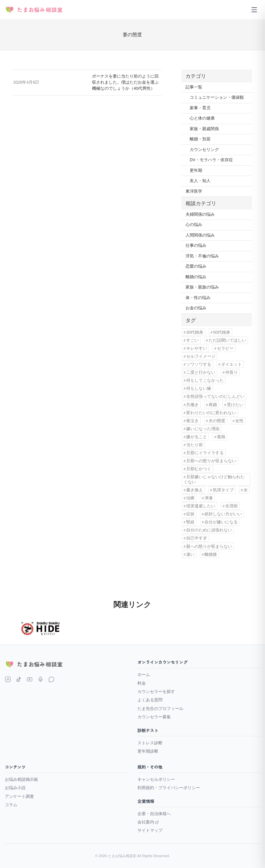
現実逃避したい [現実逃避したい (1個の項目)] (201, 506)
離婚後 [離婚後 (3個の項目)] (211, 554)
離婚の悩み (196, 277)
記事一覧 (194, 87)
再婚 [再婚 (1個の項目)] (213, 405)
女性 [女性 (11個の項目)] (239, 421)
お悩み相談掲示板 (21, 779)
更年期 (196, 171)
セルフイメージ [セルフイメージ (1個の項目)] (201, 356)
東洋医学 (194, 191)
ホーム (144, 675)
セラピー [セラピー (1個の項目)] (225, 348)
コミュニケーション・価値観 (217, 97)
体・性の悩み (198, 298)
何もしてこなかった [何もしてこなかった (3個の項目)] (205, 380)
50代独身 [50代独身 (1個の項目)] (222, 332)
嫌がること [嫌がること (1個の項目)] (197, 437)
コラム (11, 805)
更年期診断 (148, 751)
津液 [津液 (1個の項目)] (209, 498)
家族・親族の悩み (202, 287)
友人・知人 (200, 181)
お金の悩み (196, 308)
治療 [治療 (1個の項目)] (190, 498)
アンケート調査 (19, 796)
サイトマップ (150, 830)
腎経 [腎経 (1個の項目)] (190, 522)
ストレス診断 (150, 743)
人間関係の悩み (200, 235)
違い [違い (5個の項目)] (190, 554)
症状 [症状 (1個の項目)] (190, 514)
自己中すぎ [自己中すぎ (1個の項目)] (197, 538)
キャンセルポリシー (156, 779)
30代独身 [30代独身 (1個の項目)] (195, 332)
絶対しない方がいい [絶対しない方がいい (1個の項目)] (223, 514)
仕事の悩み (196, 246)
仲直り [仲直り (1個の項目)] (232, 372)
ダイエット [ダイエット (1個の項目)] (232, 364)
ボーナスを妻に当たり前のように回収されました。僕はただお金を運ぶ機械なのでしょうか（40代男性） (125, 82)
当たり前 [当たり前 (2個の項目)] (195, 445)
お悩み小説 (15, 788)
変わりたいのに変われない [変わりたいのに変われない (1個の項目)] (211, 413)
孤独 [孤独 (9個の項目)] (221, 437)
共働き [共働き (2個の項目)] (192, 405)
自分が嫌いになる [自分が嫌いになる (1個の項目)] (221, 522)
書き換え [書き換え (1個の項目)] (195, 490)
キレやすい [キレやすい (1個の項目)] (197, 348)
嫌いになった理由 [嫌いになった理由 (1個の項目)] (203, 429)
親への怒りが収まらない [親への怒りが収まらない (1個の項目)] (209, 546)
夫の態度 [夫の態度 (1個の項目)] (217, 421)
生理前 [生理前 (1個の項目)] (232, 506)
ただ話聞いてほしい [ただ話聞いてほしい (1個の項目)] (227, 340)
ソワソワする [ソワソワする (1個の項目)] (199, 364)
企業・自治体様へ (154, 814)
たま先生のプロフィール (160, 709)
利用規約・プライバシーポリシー (169, 788)
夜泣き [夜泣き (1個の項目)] (192, 421)
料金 (142, 683)
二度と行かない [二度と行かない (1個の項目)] (201, 372)
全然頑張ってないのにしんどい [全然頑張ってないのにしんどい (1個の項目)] (215, 396)
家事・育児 (200, 108)
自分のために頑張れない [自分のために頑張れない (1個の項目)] (209, 530)
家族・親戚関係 (204, 129)
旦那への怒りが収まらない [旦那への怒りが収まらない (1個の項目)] (211, 461)
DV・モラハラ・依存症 (211, 160)
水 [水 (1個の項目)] (246, 490)
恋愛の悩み (196, 266)
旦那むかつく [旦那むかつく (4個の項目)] (199, 469)
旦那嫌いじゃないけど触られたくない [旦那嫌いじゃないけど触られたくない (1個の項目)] (214, 479)
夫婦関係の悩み (200, 214)
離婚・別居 (200, 139)
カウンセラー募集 (154, 717)
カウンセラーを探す (156, 692)
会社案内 (148, 822)
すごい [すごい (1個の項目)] (192, 340)
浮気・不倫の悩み (202, 256)
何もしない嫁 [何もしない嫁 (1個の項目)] (199, 388)
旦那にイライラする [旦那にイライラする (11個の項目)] (205, 453)
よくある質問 (150, 700)
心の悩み (194, 225)
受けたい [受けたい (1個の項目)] (235, 405)
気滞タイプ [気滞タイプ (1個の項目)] (223, 490)
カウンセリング (204, 150)
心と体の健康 (202, 118)
